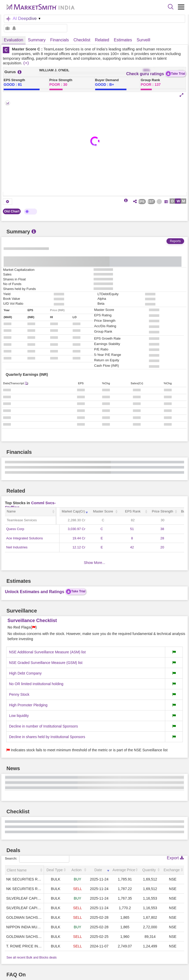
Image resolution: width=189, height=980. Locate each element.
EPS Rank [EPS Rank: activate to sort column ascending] (133, 511)
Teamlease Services (22, 520)
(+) (26, 63)
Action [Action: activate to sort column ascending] (76, 870)
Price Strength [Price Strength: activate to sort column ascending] (162, 511)
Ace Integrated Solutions (25, 538)
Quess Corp (15, 529)
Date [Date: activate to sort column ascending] (98, 870)
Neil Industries (17, 547)
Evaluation (14, 40)
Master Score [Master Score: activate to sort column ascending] (103, 511)
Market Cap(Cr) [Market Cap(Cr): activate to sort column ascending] (73, 511)
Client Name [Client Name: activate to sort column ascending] (17, 870)
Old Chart (12, 211)
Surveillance (148, 40)
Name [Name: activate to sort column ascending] (11, 511)
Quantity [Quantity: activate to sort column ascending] (149, 870)
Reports (175, 241)
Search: (37, 858)
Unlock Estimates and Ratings (46, 592)
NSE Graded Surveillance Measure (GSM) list (46, 663)
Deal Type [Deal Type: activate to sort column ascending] (55, 870)
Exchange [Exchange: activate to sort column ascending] (172, 870)
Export (175, 858)
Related (102, 40)
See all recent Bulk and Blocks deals (32, 958)
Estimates (123, 40)
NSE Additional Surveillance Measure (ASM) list (47, 652)
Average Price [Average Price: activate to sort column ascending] (124, 870)
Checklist (82, 40)
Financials (59, 40)
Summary (37, 40)
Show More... (94, 563)
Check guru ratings (156, 74)
